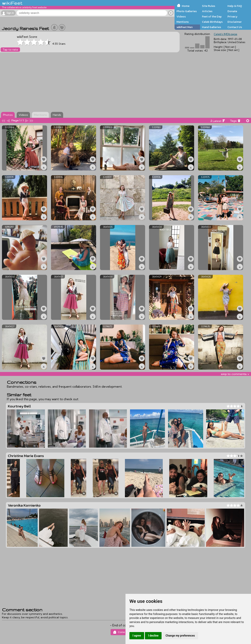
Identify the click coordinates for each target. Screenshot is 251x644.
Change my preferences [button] (180, 636)
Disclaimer (235, 22)
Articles (207, 11)
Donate (232, 11)
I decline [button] (153, 636)
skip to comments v (235, 374)
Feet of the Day (212, 16)
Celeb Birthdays (212, 22)
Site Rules (209, 6)
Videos (181, 16)
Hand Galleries (211, 27)
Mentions (183, 22)
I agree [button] (137, 636)
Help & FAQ (235, 6)
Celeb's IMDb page (226, 34)
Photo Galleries (187, 11)
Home (186, 6)
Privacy (232, 16)
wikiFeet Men (185, 27)
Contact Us (235, 27)
